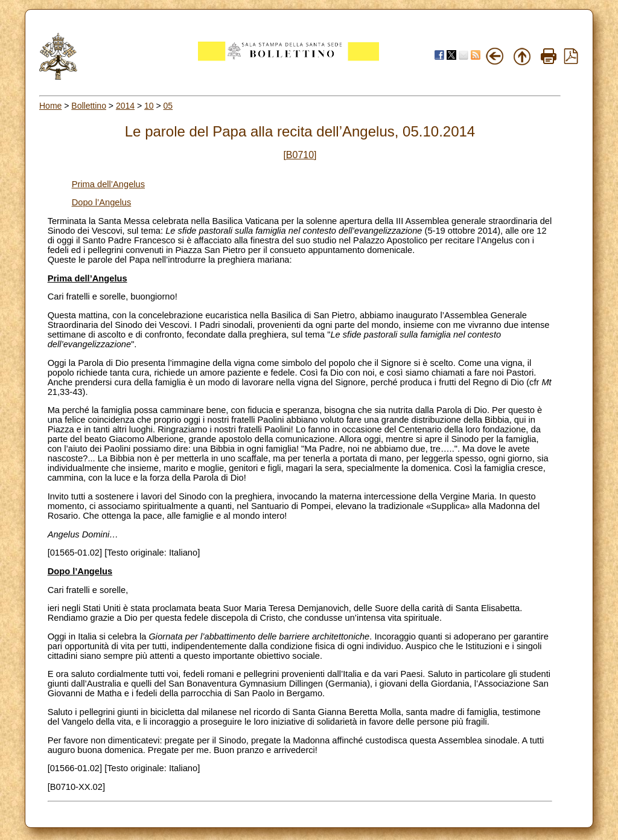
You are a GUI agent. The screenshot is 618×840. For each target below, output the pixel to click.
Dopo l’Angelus (102, 202)
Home (50, 106)
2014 (125, 106)
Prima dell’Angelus (108, 184)
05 (168, 106)
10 (149, 106)
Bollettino (89, 106)
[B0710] (300, 155)
